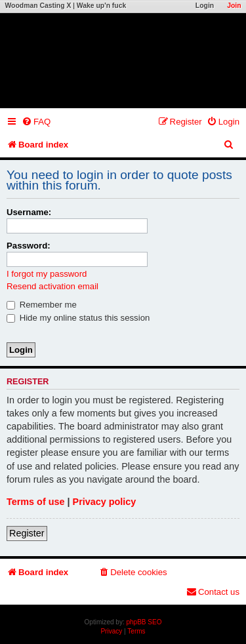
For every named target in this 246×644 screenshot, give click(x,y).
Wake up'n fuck (101, 6)
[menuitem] (36, 122)
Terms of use (36, 502)
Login (205, 6)
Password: (29, 246)
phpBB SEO (144, 622)
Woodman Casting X (38, 6)
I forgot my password (47, 274)
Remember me (42, 305)
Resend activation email (52, 286)
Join (234, 6)
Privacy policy (105, 502)
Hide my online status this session (78, 318)
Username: (29, 212)
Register (27, 533)
